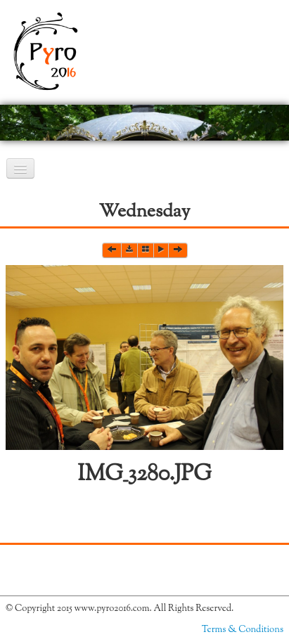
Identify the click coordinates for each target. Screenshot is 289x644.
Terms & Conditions (243, 630)
